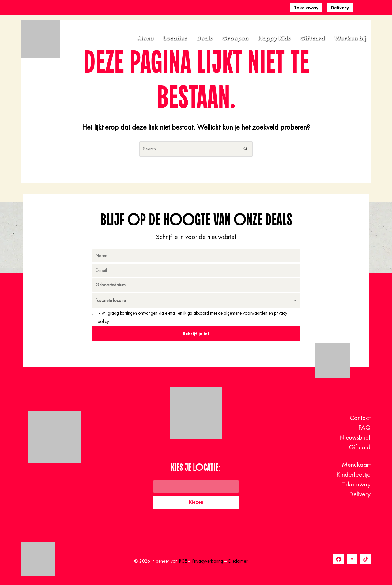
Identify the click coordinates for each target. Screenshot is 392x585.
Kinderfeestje (354, 474)
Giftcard (312, 38)
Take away (306, 8)
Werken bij (350, 38)
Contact (360, 418)
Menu (145, 38)
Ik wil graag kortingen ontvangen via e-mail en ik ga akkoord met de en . (192, 317)
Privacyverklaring (207, 561)
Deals (204, 38)
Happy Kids (274, 38)
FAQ (364, 427)
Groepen (235, 38)
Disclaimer (239, 561)
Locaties (175, 38)
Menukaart (356, 464)
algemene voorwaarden (246, 313)
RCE (181, 561)
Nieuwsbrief (355, 437)
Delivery (340, 8)
